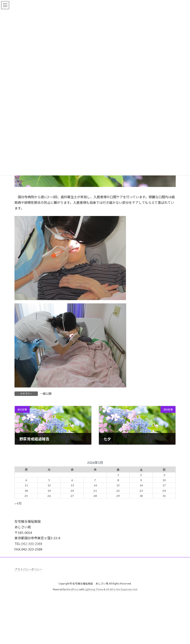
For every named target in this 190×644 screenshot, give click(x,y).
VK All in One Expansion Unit (122, 589)
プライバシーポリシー (29, 569)
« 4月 (18, 503)
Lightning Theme (94, 589)
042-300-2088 (32, 544)
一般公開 (46, 394)
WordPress (72, 589)
